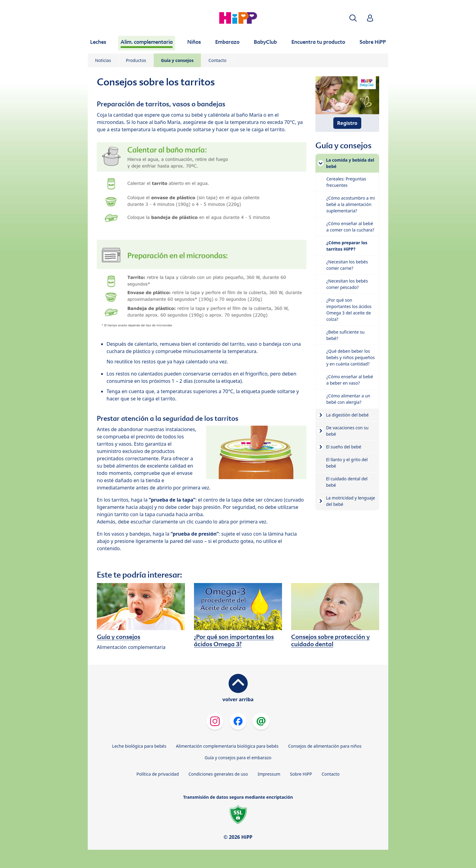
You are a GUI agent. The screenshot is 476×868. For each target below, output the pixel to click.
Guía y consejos (177, 60)
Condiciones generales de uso (218, 774)
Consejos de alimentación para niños (325, 746)
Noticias (103, 60)
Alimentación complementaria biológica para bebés (227, 746)
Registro (347, 123)
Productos (136, 60)
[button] (353, 18)
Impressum (269, 774)
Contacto (218, 60)
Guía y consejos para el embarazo (238, 758)
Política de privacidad (158, 774)
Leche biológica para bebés (139, 746)
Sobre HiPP (301, 774)
